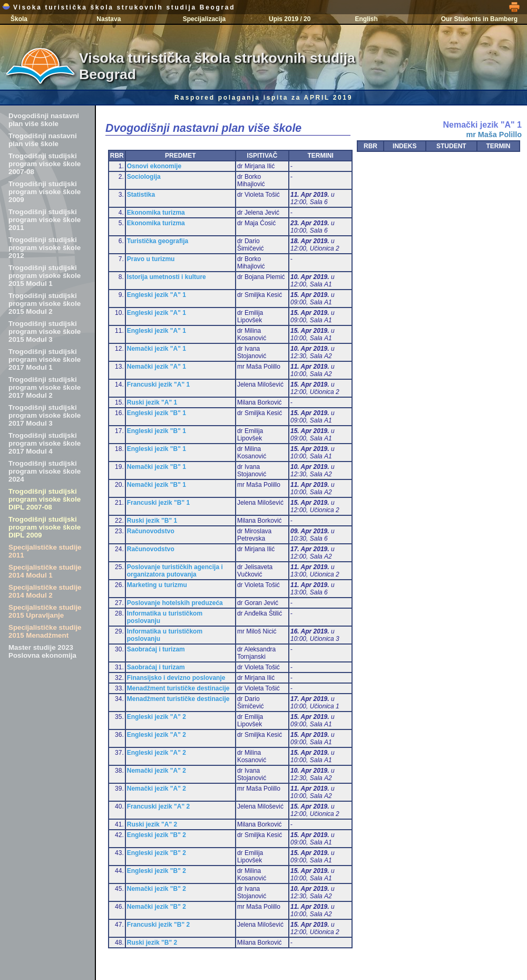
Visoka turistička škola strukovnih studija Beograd (119, 7)
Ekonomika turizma (156, 213)
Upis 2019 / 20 (290, 19)
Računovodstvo (151, 531)
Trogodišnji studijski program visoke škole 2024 (45, 471)
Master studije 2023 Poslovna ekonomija (42, 651)
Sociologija (144, 177)
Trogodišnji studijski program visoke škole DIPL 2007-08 (45, 499)
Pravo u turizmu (151, 259)
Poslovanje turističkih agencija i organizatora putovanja (175, 571)
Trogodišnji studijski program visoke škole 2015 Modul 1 (45, 276)
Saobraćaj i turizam (156, 649)
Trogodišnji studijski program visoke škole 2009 (45, 192)
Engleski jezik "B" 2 (157, 835)
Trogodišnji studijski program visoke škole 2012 (45, 248)
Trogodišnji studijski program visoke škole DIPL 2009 (45, 527)
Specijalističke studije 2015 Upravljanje (45, 611)
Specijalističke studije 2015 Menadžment (45, 631)
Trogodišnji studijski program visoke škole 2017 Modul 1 (45, 359)
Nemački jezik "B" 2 (157, 889)
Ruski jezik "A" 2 (152, 824)
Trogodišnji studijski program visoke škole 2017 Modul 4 (45, 443)
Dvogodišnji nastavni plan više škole (44, 120)
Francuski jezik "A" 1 (158, 385)
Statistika (141, 195)
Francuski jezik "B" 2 (158, 925)
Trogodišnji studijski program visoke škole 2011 (45, 220)
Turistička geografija (158, 241)
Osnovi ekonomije (154, 166)
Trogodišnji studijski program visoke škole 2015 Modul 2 (45, 304)
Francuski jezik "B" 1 (158, 503)
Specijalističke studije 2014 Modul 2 (45, 591)
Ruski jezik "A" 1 (152, 402)
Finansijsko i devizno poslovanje (176, 678)
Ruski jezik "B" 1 (152, 521)
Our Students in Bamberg (479, 19)
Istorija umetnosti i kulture (167, 277)
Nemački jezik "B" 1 (157, 467)
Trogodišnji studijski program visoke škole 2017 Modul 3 (45, 415)
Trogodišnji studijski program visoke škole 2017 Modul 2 (45, 387)
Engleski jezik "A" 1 (157, 295)
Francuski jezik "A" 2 (158, 806)
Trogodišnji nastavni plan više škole (43, 140)
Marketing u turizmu (157, 585)
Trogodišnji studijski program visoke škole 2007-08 (45, 164)
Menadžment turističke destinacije (178, 688)
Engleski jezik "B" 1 (157, 413)
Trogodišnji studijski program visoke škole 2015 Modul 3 (45, 332)
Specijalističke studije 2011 (45, 551)
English (366, 19)
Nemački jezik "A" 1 (157, 349)
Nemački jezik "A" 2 (157, 771)
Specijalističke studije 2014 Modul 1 (45, 571)
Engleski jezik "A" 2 (157, 717)
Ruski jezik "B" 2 (152, 943)
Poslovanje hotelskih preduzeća (175, 603)
